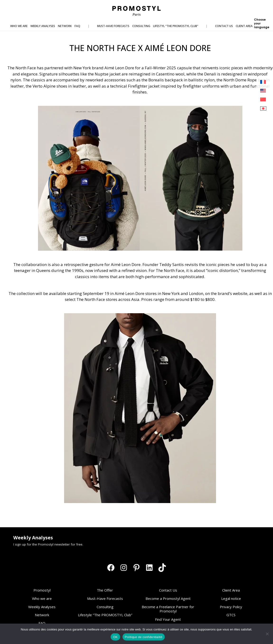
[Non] (267, 634)
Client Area (231, 590)
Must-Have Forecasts (105, 598)
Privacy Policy (231, 607)
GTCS (231, 615)
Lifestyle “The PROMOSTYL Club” (105, 615)
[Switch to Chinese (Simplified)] (263, 100)
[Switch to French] (263, 82)
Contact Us (168, 590)
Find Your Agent (168, 619)
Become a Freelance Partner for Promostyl (168, 609)
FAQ (42, 623)
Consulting (105, 607)
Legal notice (231, 598)
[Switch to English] (263, 91)
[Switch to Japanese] (263, 109)
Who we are (42, 598)
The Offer (105, 590)
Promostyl (42, 590)
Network (42, 615)
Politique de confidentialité (144, 637)
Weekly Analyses (42, 607)
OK (115, 637)
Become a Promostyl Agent (168, 598)
